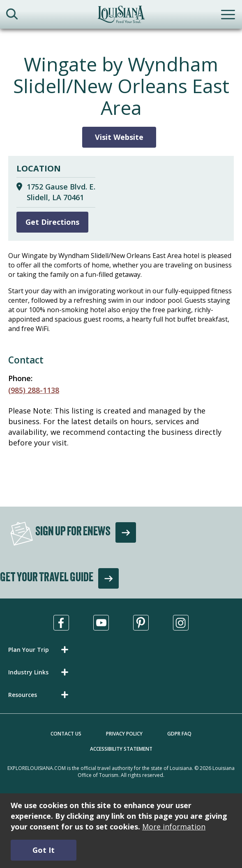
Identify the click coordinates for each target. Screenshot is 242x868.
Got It (44, 850)
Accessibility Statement (121, 749)
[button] (40, 650)
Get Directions (52, 222)
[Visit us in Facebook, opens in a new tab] (61, 623)
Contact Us (66, 734)
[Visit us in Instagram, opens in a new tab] (181, 623)
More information (174, 827)
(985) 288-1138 (34, 390)
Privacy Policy (124, 734)
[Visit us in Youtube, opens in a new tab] (101, 623)
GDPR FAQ (179, 734)
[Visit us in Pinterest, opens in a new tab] (141, 623)
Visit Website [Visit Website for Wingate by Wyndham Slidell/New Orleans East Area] (119, 137)
